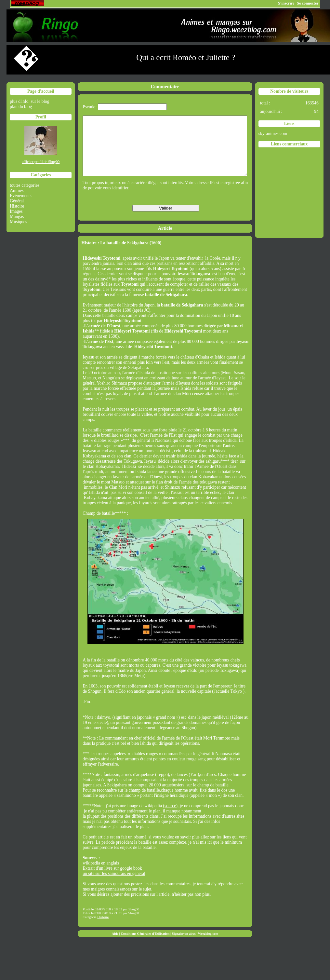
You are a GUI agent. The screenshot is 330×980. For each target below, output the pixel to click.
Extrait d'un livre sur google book (112, 880)
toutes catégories (25, 185)
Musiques (18, 222)
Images (16, 211)
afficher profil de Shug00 (41, 162)
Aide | (116, 945)
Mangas (17, 217)
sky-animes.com (273, 134)
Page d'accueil (41, 91)
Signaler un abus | (185, 945)
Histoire (17, 206)
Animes (17, 191)
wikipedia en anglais (101, 875)
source (170, 817)
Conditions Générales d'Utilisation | (146, 945)
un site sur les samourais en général (114, 885)
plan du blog (21, 107)
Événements (20, 196)
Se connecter (308, 3)
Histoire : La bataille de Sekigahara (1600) (121, 255)
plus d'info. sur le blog (29, 101)
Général (17, 201)
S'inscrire (286, 3)
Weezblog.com (208, 945)
